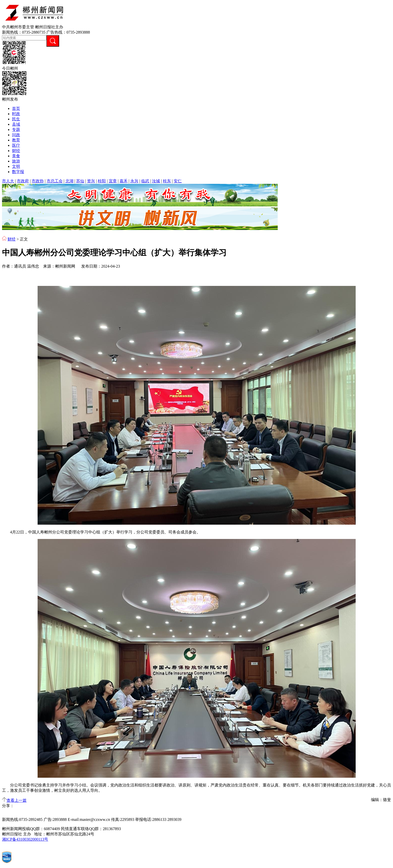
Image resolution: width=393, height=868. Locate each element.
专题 (16, 130)
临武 (145, 181)
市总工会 (55, 181)
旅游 (16, 161)
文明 (16, 166)
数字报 (18, 172)
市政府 (23, 181)
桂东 (167, 181)
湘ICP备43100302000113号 (25, 839)
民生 (16, 119)
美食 (16, 156)
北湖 (69, 181)
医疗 (16, 145)
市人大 (8, 181)
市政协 (38, 181)
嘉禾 (124, 181)
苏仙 (80, 181)
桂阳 (102, 181)
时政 (16, 114)
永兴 (134, 181)
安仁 (178, 181)
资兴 (91, 181)
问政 (16, 135)
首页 (16, 108)
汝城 (156, 181)
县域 (16, 124)
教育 (16, 140)
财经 (16, 151)
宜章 (113, 181)
